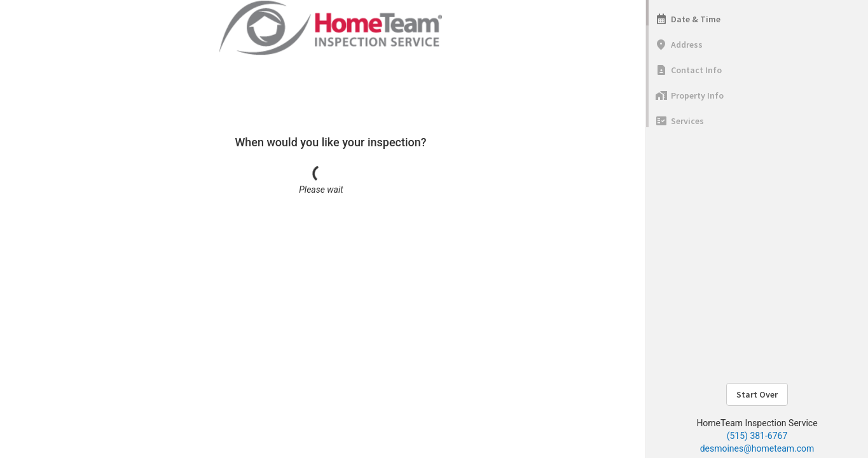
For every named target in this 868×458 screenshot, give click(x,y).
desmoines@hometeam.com (757, 448)
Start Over (757, 394)
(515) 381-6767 (757, 436)
